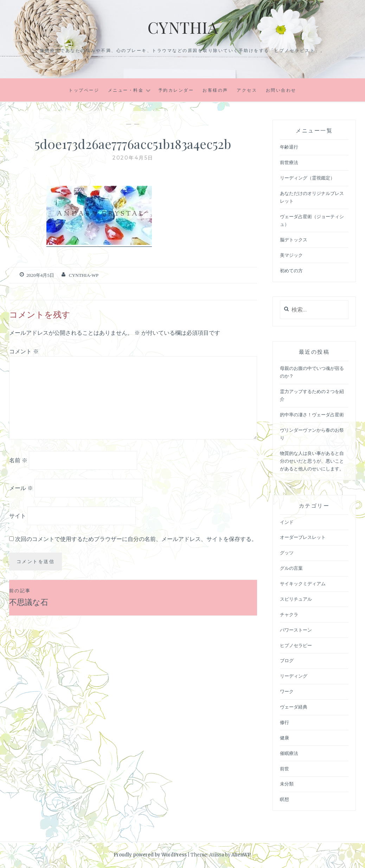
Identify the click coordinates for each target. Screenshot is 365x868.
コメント (24, 351)
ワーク (287, 691)
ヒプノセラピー (296, 645)
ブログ (287, 661)
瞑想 (284, 799)
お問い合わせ (281, 90)
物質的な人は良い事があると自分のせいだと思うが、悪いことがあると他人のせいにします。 (312, 461)
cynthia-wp (83, 275)
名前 (18, 460)
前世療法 (289, 162)
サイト (18, 515)
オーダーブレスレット (303, 537)
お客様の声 (215, 90)
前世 (284, 769)
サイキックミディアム (303, 584)
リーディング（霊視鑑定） (307, 178)
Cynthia (182, 27)
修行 (284, 722)
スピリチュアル (296, 599)
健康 (284, 738)
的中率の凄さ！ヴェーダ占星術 (312, 415)
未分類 (287, 784)
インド (287, 522)
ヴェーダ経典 (294, 707)
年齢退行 (289, 147)
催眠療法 (289, 753)
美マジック (291, 255)
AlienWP (241, 855)
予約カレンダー (176, 90)
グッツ (287, 553)
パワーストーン (296, 630)
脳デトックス (294, 240)
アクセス (247, 90)
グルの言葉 (291, 568)
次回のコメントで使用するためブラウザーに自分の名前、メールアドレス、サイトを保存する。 (136, 539)
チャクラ (289, 615)
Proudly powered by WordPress (150, 855)
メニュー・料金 (126, 90)
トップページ (84, 90)
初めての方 (291, 271)
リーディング (294, 676)
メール (21, 488)
